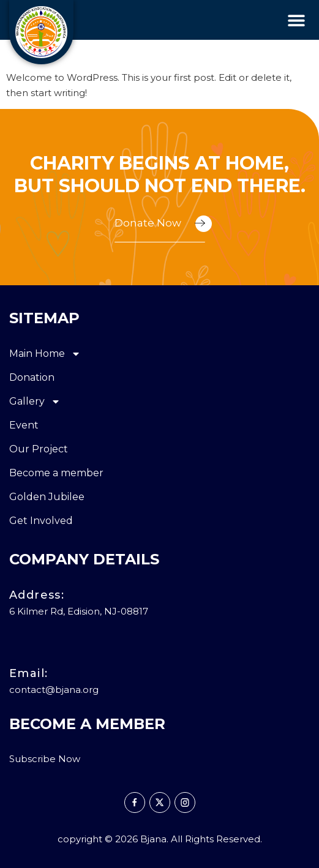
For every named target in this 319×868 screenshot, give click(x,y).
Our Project (39, 449)
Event (24, 425)
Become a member (56, 473)
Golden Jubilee (47, 497)
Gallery (35, 402)
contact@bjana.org (54, 690)
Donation (32, 377)
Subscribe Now (45, 759)
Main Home (45, 354)
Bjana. (154, 839)
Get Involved (41, 521)
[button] (296, 20)
